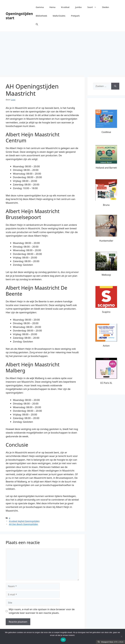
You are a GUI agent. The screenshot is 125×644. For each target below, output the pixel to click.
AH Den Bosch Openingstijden (23, 524)
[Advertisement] (62, 53)
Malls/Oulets (59, 16)
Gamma (40, 7)
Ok (63, 640)
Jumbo (78, 7)
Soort (93, 7)
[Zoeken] (115, 86)
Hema (52, 7)
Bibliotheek (41, 16)
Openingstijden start (19, 16)
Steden (105, 7)
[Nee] (121, 636)
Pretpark (75, 16)
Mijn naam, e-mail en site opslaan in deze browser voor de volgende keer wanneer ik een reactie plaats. (42, 611)
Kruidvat (65, 7)
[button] (37, 24)
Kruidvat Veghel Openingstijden (24, 521)
